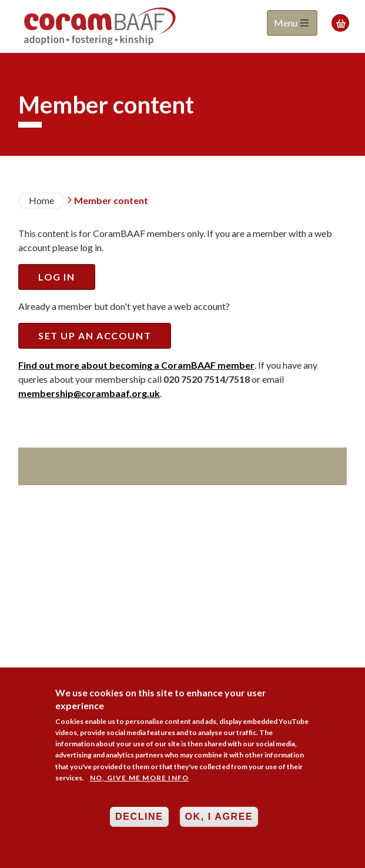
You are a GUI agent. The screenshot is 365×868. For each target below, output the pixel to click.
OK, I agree (219, 817)
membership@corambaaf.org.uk (89, 393)
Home (41, 200)
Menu (291, 23)
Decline (139, 817)
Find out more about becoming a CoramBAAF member (136, 365)
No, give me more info (139, 778)
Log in (57, 277)
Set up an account (95, 335)
